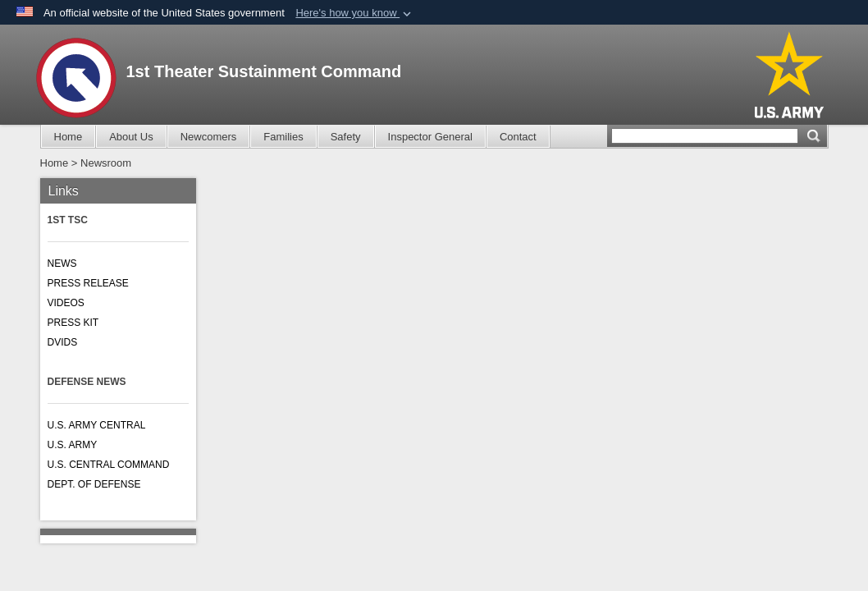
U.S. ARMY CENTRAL (97, 425)
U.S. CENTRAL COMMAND (109, 465)
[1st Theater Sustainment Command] (76, 78)
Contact (518, 137)
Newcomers (209, 137)
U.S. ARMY (73, 445)
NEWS (62, 263)
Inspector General (430, 137)
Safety (346, 137)
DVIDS (63, 342)
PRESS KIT (73, 323)
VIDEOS (66, 303)
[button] (355, 13)
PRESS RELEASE (88, 283)
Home (69, 137)
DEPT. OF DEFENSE (94, 484)
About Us (131, 137)
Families (283, 137)
